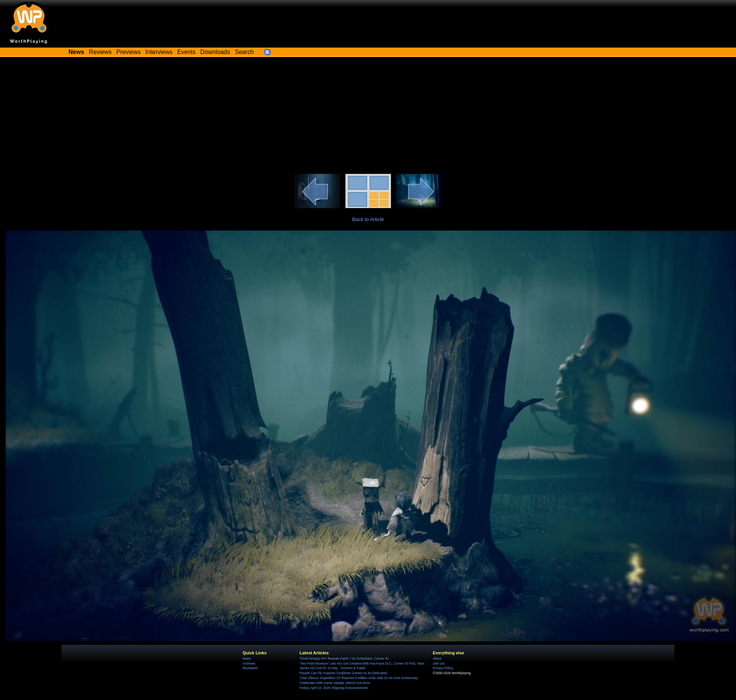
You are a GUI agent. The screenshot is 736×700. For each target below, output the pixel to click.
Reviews (100, 52)
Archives (249, 663)
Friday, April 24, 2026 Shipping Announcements (334, 688)
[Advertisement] (368, 117)
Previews (129, 52)
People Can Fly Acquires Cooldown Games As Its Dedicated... (345, 673)
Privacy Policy (443, 668)
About (437, 659)
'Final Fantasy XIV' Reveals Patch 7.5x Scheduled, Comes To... (346, 659)
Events (186, 52)
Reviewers (250, 668)
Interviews (159, 52)
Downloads (215, 52)
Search (244, 52)
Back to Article (368, 219)
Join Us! (439, 663)
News (247, 659)
